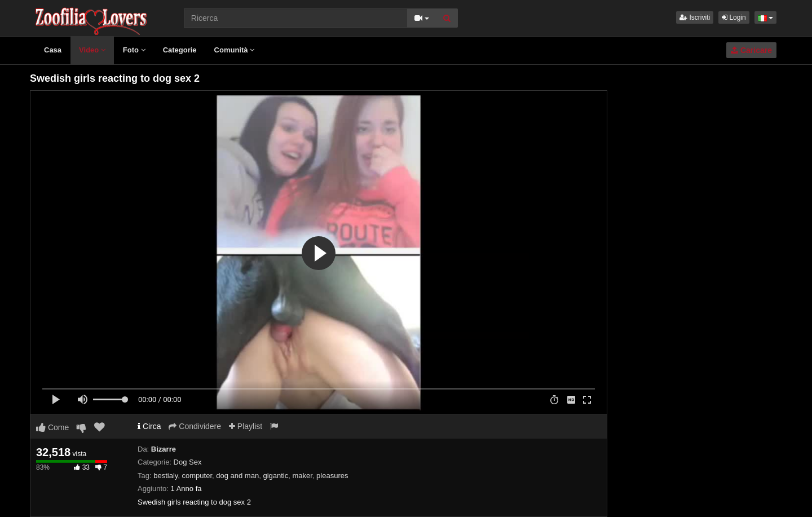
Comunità (235, 50)
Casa (53, 50)
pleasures (332, 476)
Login (734, 17)
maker (302, 476)
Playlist (246, 426)
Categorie (180, 50)
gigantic (275, 476)
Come (52, 427)
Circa (149, 426)
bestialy (166, 476)
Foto (134, 50)
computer (197, 476)
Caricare (751, 50)
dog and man (237, 476)
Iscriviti (695, 17)
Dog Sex (188, 462)
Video (92, 50)
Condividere (195, 426)
